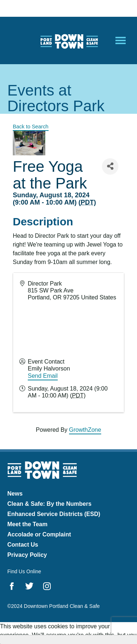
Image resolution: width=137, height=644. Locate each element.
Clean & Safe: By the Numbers (49, 504)
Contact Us (23, 545)
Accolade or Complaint (39, 534)
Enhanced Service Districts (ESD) (54, 514)
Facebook (12, 586)
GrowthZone (85, 430)
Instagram (47, 586)
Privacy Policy (27, 555)
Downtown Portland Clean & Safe (69, 41)
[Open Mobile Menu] (121, 40)
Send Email (43, 376)
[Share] (110, 166)
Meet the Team (27, 524)
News (15, 494)
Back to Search (31, 127)
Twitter (29, 586)
